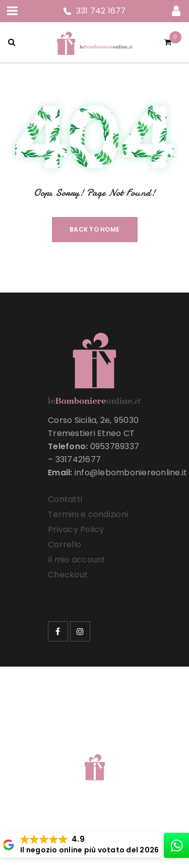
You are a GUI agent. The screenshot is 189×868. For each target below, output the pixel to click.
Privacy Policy (76, 529)
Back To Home (94, 229)
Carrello (65, 545)
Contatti (65, 499)
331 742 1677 (101, 11)
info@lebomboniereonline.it (131, 473)
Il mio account (77, 560)
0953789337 (115, 446)
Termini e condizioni (88, 514)
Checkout (68, 575)
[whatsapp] (176, 845)
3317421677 (78, 459)
